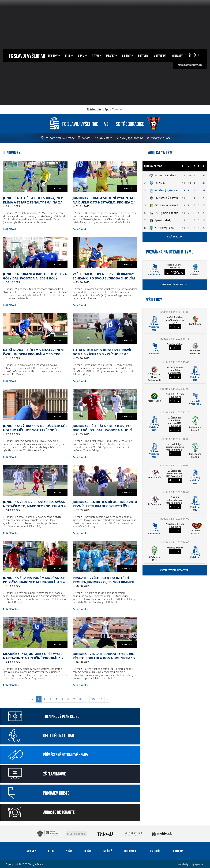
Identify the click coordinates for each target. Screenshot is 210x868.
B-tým (96, 55)
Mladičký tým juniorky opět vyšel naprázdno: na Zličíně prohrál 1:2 (33, 656)
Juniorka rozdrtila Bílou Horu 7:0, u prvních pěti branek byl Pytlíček (105, 504)
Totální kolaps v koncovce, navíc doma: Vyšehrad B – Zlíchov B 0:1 (102, 352)
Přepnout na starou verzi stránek (190, 65)
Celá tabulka (175, 237)
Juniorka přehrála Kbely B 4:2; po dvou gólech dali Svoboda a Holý (102, 428)
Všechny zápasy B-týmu (175, 284)
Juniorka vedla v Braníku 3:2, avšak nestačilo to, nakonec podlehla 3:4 (34, 504)
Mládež (112, 55)
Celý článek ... (11, 229)
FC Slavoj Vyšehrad (27, 55)
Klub (69, 55)
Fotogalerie (131, 851)
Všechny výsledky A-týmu (175, 570)
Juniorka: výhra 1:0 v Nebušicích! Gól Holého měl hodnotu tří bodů (35, 428)
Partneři (143, 55)
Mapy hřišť (160, 55)
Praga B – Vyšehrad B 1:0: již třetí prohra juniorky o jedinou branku (104, 580)
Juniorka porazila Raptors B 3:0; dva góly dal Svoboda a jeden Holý (35, 276)
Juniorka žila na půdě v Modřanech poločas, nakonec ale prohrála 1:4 (34, 580)
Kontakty (177, 55)
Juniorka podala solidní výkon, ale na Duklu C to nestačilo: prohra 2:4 (104, 200)
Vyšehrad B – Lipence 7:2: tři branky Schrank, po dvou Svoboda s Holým (104, 276)
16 (101, 699)
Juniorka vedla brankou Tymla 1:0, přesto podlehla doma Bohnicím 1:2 (104, 656)
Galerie (127, 55)
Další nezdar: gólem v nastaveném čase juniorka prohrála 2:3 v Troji (33, 352)
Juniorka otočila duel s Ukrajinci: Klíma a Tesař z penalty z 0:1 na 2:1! (33, 200)
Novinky (54, 55)
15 (93, 699)
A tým (82, 55)
